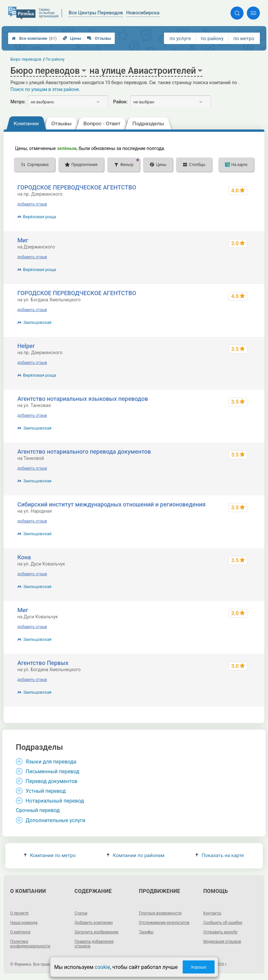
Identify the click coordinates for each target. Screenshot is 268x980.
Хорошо (199, 967)
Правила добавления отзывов (94, 944)
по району (212, 38)
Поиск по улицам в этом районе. (45, 89)
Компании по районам (136, 855)
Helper (26, 346)
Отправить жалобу (220, 932)
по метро (244, 38)
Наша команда (24, 923)
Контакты (212, 913)
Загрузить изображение (97, 932)
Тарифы (146, 932)
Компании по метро (50, 855)
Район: (120, 102)
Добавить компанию (94, 923)
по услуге (180, 38)
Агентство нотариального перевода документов (84, 452)
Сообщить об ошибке (223, 923)
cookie (102, 967)
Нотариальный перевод (55, 801)
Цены (72, 38)
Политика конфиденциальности (30, 944)
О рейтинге (20, 932)
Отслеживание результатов (164, 923)
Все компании (34, 38)
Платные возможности (160, 913)
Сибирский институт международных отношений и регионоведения (111, 504)
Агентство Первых (43, 663)
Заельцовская (37, 322)
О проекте (19, 913)
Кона (24, 557)
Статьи (81, 913)
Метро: (18, 102)
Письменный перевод (53, 771)
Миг (23, 240)
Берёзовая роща (40, 217)
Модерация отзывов (222, 942)
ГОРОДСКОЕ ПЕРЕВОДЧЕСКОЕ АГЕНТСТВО (77, 187)
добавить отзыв (32, 204)
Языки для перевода (51, 762)
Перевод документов (52, 781)
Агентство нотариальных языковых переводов (83, 399)
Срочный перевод (38, 810)
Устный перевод (46, 791)
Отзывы (99, 38)
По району (55, 59)
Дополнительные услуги (56, 820)
